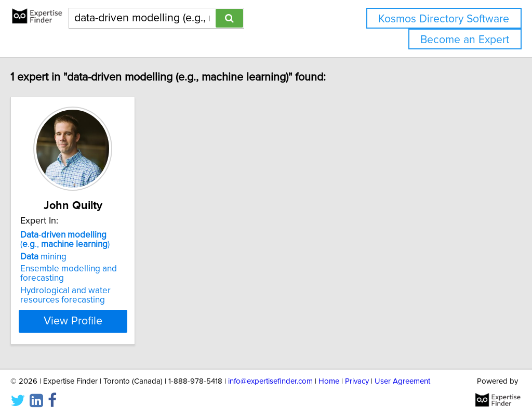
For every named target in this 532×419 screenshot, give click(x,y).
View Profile (108, 321)
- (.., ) (96, 240)
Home (329, 381)
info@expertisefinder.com (270, 381)
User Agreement (402, 381)
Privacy (357, 381)
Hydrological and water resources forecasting (87, 295)
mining (65, 257)
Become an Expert (465, 40)
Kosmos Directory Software (444, 19)
